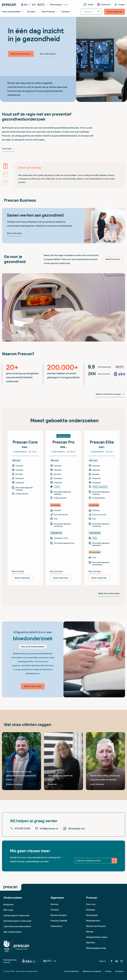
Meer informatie (14, 233)
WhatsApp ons (74, 828)
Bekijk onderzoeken (33, 686)
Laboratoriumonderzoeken (17, 926)
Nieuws (90, 932)
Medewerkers (93, 921)
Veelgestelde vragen (97, 937)
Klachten (91, 942)
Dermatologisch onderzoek (17, 921)
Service (54, 904)
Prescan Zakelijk (59, 921)
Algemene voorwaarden (92, 971)
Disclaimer (119, 971)
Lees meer (8, 149)
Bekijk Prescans (113, 259)
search (99, 12)
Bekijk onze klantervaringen (110, 394)
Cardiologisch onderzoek (16, 915)
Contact (55, 910)
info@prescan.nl (47, 828)
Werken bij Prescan (96, 926)
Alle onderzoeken (48, 54)
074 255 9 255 (20, 828)
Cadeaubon (56, 926)
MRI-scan (8, 910)
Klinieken (91, 910)
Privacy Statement (71, 971)
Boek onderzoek (115, 12)
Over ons (91, 904)
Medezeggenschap (96, 948)
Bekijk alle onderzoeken (109, 593)
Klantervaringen (59, 915)
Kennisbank (92, 915)
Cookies (108, 971)
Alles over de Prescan (21, 54)
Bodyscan (8, 904)
